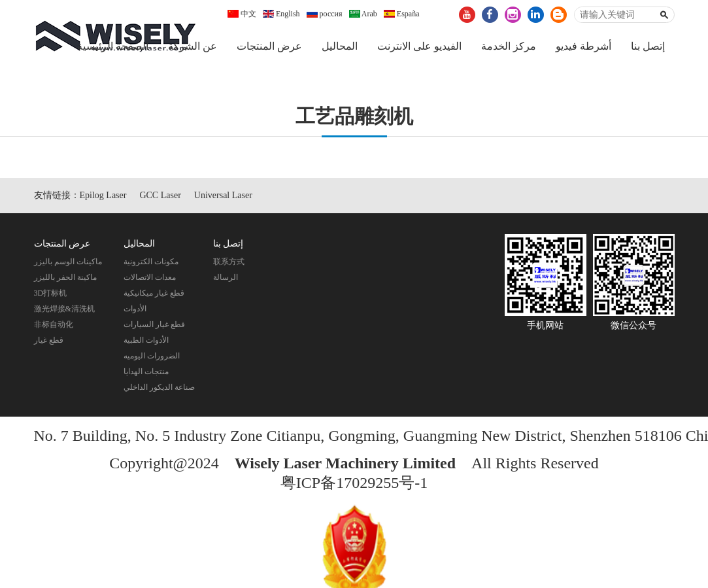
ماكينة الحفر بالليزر (65, 277)
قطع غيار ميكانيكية (154, 293)
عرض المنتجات (269, 46)
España (402, 14)
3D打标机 (51, 293)
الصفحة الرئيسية (113, 46)
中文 (242, 14)
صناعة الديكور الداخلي (159, 387)
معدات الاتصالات (150, 277)
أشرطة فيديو (583, 46)
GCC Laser (160, 195)
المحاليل (340, 46)
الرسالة (226, 277)
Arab (363, 14)
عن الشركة (193, 46)
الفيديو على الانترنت (419, 46)
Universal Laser (223, 195)
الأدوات (135, 309)
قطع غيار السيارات (154, 324)
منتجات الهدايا (146, 372)
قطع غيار (49, 340)
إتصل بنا (648, 46)
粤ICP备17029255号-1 (354, 483)
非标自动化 (54, 324)
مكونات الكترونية (151, 262)
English (281, 14)
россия (325, 14)
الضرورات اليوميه (152, 356)
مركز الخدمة (509, 46)
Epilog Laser (103, 195)
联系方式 (229, 262)
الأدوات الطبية (146, 340)
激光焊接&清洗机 (64, 309)
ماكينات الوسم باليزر (68, 262)
